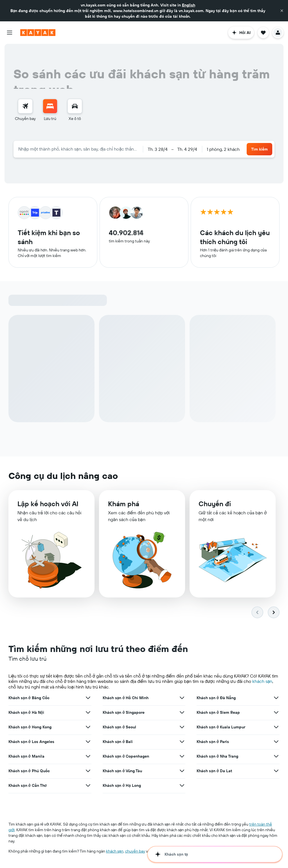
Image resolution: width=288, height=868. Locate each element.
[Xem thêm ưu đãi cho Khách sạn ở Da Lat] (276, 771)
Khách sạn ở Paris (213, 742)
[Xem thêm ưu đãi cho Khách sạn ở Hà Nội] (88, 712)
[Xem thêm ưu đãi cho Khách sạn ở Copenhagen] (182, 756)
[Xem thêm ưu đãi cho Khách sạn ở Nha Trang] (276, 756)
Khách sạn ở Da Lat (214, 771)
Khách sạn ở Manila (26, 756)
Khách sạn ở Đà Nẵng (216, 698)
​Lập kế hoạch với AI (48, 504)
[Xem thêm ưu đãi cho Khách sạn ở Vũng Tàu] (182, 771)
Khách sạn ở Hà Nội (26, 712)
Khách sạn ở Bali (118, 742)
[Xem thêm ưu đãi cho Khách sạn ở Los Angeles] (88, 742)
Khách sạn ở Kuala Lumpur (221, 727)
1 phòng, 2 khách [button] (223, 149)
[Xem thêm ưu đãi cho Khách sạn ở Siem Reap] (276, 712)
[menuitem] (25, 110)
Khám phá (124, 504)
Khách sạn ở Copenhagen (126, 756)
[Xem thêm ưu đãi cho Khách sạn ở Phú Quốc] (88, 771)
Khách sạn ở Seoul (120, 727)
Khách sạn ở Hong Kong (30, 727)
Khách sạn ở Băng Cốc (29, 698)
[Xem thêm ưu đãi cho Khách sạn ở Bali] (182, 742)
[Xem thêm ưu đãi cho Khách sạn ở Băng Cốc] (88, 698)
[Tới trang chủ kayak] (38, 33)
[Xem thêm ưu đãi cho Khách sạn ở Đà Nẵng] (276, 698)
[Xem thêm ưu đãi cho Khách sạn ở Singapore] (182, 712)
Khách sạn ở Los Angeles (31, 742)
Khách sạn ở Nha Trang (217, 756)
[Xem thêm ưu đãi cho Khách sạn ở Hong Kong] (88, 727)
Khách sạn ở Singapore (124, 712)
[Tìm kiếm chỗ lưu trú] (50, 106)
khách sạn (262, 681)
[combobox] (78, 149)
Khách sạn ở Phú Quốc (29, 771)
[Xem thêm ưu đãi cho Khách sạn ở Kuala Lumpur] (276, 727)
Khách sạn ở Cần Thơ (28, 785)
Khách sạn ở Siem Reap (218, 712)
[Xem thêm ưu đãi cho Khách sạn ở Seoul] (182, 727)
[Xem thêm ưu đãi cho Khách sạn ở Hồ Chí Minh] (182, 698)
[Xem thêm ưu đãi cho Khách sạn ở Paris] (276, 742)
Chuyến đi (215, 504)
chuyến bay (135, 851)
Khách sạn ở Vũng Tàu (122, 771)
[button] (282, 11)
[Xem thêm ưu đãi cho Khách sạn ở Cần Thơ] (88, 785)
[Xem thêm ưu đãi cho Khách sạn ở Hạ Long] (182, 785)
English (189, 5)
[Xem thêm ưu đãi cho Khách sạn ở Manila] (88, 756)
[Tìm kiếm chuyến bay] (25, 106)
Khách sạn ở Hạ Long (122, 785)
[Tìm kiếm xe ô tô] (75, 106)
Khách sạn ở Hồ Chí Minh (126, 698)
